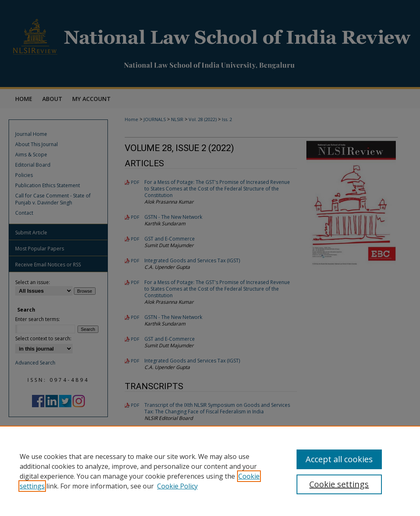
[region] (210, 471)
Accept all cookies (339, 459)
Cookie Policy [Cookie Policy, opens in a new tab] (177, 486)
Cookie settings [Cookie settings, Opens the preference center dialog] (339, 484)
